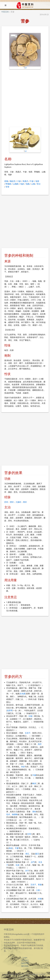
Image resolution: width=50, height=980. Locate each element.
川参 (19, 181)
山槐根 (16, 184)
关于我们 (25, 960)
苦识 (39, 184)
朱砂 (23, 767)
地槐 (28, 184)
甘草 (29, 834)
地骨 (37, 181)
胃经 (25, 502)
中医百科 (5, 12)
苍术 (8, 815)
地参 (22, 184)
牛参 (32, 181)
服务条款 (25, 966)
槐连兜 (13, 181)
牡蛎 (30, 716)
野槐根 (8, 184)
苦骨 (7, 187)
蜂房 (34, 784)
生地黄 (23, 694)
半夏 (17, 848)
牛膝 (34, 775)
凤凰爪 (25, 181)
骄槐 (6, 181)
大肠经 (18, 502)
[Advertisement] (25, 98)
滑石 (27, 854)
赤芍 (33, 862)
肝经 (6, 502)
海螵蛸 (15, 815)
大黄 (38, 890)
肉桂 (11, 848)
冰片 (27, 871)
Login (25, 958)
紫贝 (37, 854)
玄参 (17, 865)
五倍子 (28, 733)
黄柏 (34, 812)
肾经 (12, 502)
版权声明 (25, 963)
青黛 (40, 885)
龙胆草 (10, 711)
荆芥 (40, 744)
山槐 (33, 184)
